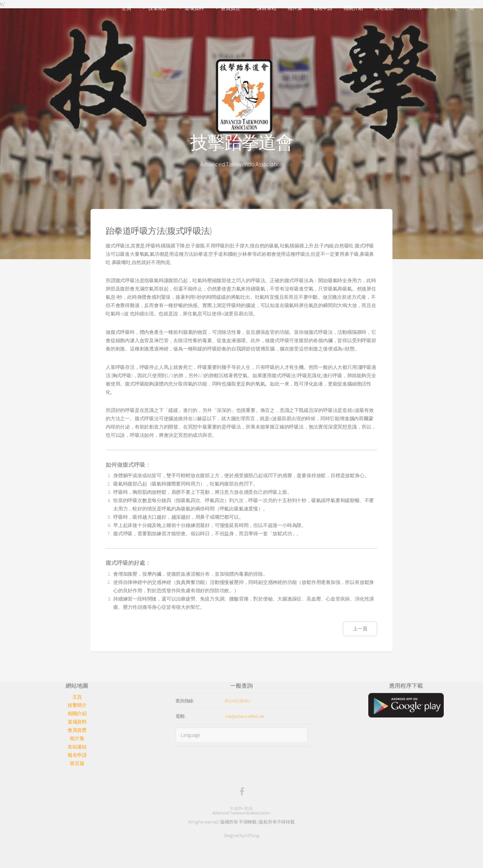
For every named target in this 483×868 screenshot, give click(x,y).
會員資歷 (230, 8)
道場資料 (194, 8)
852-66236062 (238, 701)
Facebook (413, 8)
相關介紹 (353, 8)
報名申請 (323, 8)
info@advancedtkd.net (245, 716)
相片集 (295, 8)
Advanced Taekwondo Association (241, 813)
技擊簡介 (158, 8)
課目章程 (267, 8)
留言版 (77, 763)
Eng (454, 8)
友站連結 (384, 8)
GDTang (252, 835)
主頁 (126, 8)
